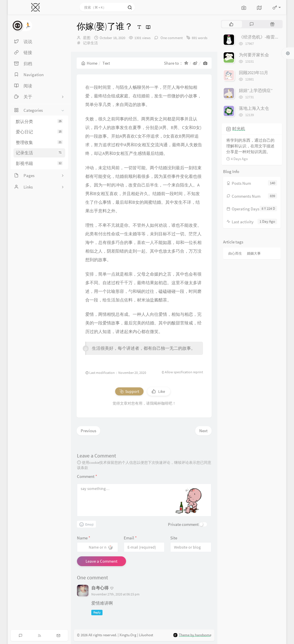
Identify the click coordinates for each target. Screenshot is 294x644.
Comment (87, 476)
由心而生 (235, 253)
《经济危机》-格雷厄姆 (261, 37)
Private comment (183, 524)
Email (130, 538)
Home (89, 63)
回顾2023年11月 (254, 73)
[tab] (231, 24)
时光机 (239, 129)
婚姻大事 (254, 253)
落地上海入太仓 (254, 108)
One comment (171, 38)
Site (174, 538)
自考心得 (100, 588)
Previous (88, 431)
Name (84, 538)
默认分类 (39, 121)
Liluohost (146, 635)
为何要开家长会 (254, 55)
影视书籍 (39, 163)
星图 (87, 38)
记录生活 (39, 153)
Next (203, 431)
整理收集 (39, 142)
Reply (97, 612)
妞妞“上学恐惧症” (256, 90)
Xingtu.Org (128, 635)
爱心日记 (39, 132)
